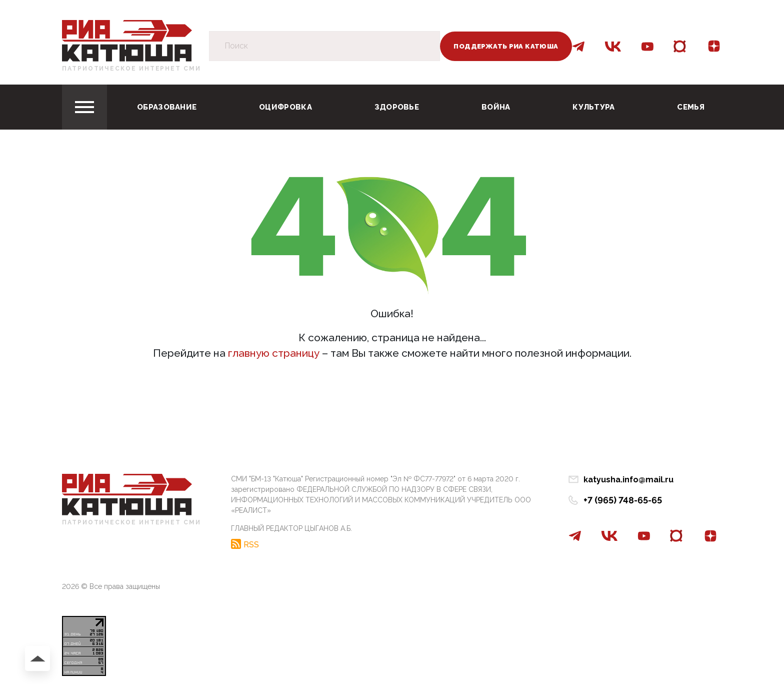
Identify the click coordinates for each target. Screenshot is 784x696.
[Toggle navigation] (84, 107)
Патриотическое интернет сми (131, 69)
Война (496, 107)
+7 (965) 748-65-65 (623, 500)
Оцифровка (285, 107)
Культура (593, 107)
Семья (691, 107)
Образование (167, 107)
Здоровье (397, 107)
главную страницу (274, 353)
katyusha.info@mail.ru (628, 480)
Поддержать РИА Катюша (506, 46)
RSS (251, 544)
